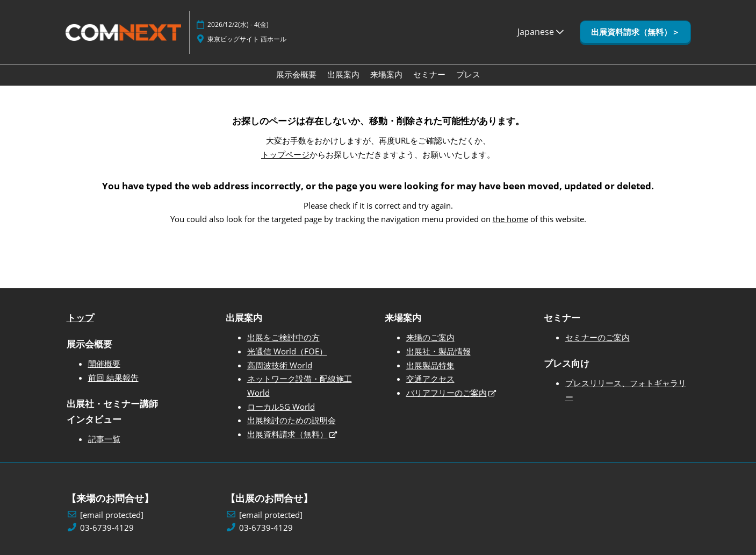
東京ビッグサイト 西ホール (247, 39)
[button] (635, 32)
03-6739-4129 (107, 528)
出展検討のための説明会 (291, 420)
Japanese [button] (541, 32)
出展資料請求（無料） (287, 434)
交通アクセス (430, 379)
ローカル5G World (281, 407)
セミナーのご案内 (597, 337)
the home (510, 219)
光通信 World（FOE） (287, 351)
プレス (468, 74)
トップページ (285, 154)
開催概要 (104, 364)
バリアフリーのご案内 (447, 393)
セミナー (429, 74)
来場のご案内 (430, 337)
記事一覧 (104, 439)
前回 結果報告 (113, 378)
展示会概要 (296, 74)
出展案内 (343, 74)
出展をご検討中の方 (283, 337)
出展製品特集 (430, 365)
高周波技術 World (280, 365)
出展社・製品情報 (438, 351)
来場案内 (386, 74)
